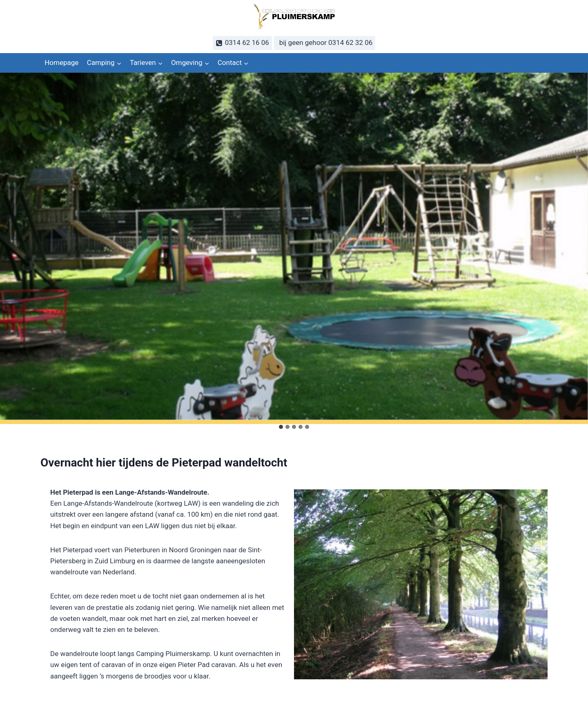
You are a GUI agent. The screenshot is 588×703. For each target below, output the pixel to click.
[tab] (281, 427)
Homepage (61, 62)
